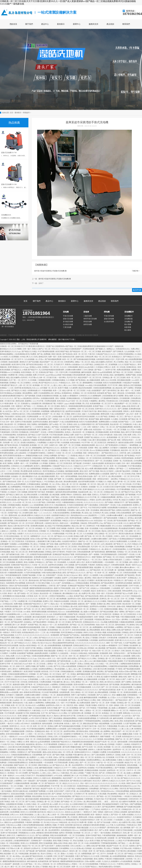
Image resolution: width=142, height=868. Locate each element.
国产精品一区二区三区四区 (123, 372)
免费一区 (75, 867)
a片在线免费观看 (126, 861)
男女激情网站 (42, 419)
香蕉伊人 (127, 411)
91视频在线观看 (70, 617)
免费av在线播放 (27, 778)
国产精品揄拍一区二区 (66, 859)
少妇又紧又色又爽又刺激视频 (104, 669)
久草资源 (30, 596)
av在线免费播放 (24, 544)
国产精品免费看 (49, 458)
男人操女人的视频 (109, 513)
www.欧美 (135, 380)
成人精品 (48, 526)
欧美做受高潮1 (64, 625)
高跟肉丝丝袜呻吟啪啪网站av (25, 677)
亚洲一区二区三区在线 (86, 409)
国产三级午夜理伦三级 (111, 391)
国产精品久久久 (54, 450)
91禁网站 (13, 752)
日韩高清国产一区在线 (38, 432)
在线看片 (21, 534)
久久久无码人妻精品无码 (38, 357)
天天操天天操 (52, 378)
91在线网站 (70, 479)
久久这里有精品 (120, 825)
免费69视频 (18, 604)
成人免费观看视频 (34, 469)
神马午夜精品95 (60, 580)
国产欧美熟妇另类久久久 (101, 674)
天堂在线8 (110, 593)
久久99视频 (71, 380)
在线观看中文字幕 (8, 489)
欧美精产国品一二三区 (102, 406)
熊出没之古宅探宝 (107, 471)
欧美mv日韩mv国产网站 (39, 539)
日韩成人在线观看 (121, 812)
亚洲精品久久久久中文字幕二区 (88, 497)
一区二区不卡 (22, 380)
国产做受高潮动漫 (98, 552)
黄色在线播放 (102, 440)
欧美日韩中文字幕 (19, 365)
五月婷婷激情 (131, 393)
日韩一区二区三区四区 (69, 547)
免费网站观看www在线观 (108, 422)
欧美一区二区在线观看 (119, 466)
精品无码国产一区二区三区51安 (52, 362)
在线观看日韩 (37, 404)
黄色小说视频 (29, 562)
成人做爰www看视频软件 (69, 396)
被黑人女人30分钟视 (109, 380)
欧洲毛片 (105, 809)
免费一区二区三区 (18, 648)
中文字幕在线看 (111, 799)
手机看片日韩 (71, 552)
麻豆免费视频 (62, 599)
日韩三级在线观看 (115, 591)
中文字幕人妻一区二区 (74, 534)
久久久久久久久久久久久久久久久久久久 (90, 643)
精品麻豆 (25, 505)
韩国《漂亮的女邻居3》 (58, 409)
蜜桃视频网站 (88, 383)
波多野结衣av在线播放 (98, 606)
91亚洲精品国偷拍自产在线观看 (130, 539)
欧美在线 (45, 672)
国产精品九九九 (59, 765)
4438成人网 (24, 357)
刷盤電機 (128, 327)
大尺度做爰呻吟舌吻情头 (90, 398)
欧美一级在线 (43, 807)
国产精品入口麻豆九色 (15, 495)
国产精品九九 (16, 370)
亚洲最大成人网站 (104, 604)
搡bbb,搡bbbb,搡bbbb (127, 567)
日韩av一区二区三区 (108, 427)
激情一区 (26, 630)
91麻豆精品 (37, 711)
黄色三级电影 (116, 406)
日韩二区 (57, 856)
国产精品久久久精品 (29, 352)
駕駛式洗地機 (68, 319)
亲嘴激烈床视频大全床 (34, 456)
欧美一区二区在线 (119, 367)
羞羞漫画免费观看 (64, 695)
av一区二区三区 (45, 417)
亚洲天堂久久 (102, 591)
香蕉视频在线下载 (49, 404)
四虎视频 (137, 861)
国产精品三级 (133, 419)
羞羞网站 (29, 401)
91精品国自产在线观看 (131, 383)
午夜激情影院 (121, 765)
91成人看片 (92, 440)
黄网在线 (126, 713)
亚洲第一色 (118, 461)
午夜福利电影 (136, 838)
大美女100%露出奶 (106, 435)
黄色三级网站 (32, 424)
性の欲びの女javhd (71, 575)
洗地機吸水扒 (6, 215)
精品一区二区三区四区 (133, 362)
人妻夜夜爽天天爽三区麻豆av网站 (49, 541)
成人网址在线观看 (115, 476)
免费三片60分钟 (39, 375)
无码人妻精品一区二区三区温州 (25, 419)
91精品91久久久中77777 (83, 466)
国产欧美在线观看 (22, 586)
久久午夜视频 (98, 739)
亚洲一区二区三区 (19, 851)
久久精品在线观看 (126, 687)
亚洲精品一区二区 (68, 450)
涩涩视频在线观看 (102, 432)
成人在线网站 (98, 848)
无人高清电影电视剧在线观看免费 (52, 370)
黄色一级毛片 (84, 575)
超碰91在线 (80, 357)
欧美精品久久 (117, 357)
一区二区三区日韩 (82, 450)
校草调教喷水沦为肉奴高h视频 (14, 596)
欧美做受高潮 (129, 721)
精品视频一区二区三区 (88, 484)
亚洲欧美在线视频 (111, 609)
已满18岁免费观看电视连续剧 (33, 825)
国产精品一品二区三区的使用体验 (83, 625)
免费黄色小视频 (6, 440)
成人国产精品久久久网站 (87, 700)
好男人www (15, 815)
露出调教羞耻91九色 (30, 476)
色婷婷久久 (36, 578)
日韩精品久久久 (30, 640)
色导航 (102, 765)
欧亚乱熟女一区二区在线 (103, 430)
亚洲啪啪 (35, 841)
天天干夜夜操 (91, 708)
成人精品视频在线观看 (47, 476)
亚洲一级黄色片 (6, 528)
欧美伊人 (37, 466)
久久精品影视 (63, 653)
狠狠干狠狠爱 (105, 737)
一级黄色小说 (94, 682)
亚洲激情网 (55, 635)
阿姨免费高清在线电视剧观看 (30, 627)
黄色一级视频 (61, 398)
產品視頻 (110, 24)
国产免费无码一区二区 (39, 450)
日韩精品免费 (35, 461)
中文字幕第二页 (85, 776)
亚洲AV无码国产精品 (94, 835)
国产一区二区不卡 (101, 476)
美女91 (43, 854)
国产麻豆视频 (101, 846)
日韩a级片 (103, 638)
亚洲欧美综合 (132, 367)
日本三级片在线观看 (80, 549)
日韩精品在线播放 (82, 583)
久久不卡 (19, 635)
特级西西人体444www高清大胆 (64, 437)
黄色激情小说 (35, 854)
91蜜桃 (120, 760)
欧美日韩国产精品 (62, 352)
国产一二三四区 (54, 430)
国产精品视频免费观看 (53, 359)
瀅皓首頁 (13, 24)
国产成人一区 (92, 573)
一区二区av (38, 864)
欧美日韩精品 (112, 729)
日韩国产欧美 (73, 614)
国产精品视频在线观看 (132, 669)
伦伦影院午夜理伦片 (70, 541)
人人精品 (70, 596)
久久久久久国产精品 (23, 656)
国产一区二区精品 (69, 674)
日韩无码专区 (105, 786)
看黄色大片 (24, 362)
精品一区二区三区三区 (103, 357)
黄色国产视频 (94, 419)
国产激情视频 (131, 495)
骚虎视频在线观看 (72, 471)
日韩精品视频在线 (67, 672)
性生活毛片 (97, 781)
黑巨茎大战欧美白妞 (126, 534)
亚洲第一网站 (93, 448)
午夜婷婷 (92, 565)
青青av (75, 768)
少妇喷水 (19, 789)
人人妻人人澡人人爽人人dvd (61, 385)
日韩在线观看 (73, 367)
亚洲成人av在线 (36, 367)
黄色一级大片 (32, 549)
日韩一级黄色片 (17, 406)
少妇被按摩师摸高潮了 (22, 841)
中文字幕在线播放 (135, 466)
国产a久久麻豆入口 (104, 695)
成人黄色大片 (107, 549)
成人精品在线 (118, 388)
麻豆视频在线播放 (100, 661)
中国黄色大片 (119, 580)
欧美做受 (101, 393)
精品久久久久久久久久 (71, 783)
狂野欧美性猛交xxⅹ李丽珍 (85, 500)
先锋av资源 (132, 448)
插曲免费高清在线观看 (83, 479)
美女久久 (50, 716)
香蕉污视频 (15, 638)
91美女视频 (102, 794)
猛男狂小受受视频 (67, 567)
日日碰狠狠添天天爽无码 (73, 638)
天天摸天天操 (10, 401)
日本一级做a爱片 (30, 781)
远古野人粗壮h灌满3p (104, 500)
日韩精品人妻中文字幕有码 (55, 552)
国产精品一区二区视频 (78, 440)
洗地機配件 (129, 316)
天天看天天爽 (5, 469)
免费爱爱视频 (87, 854)
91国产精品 (124, 804)
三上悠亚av (127, 560)
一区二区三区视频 (95, 352)
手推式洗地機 (68, 316)
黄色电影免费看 (61, 817)
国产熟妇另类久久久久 (110, 453)
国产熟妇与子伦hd (128, 492)
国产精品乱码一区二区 (78, 352)
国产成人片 (129, 417)
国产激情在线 (55, 861)
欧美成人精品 (109, 375)
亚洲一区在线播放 (93, 510)
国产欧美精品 (81, 380)
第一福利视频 (120, 570)
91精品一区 (36, 804)
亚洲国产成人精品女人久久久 (95, 437)
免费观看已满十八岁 (31, 619)
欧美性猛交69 (110, 463)
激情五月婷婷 (117, 604)
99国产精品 (55, 497)
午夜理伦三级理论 (124, 864)
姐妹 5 (85, 414)
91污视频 (99, 482)
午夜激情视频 (47, 391)
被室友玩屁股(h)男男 (126, 443)
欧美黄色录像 (26, 578)
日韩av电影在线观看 (68, 815)
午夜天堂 (92, 354)
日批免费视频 (34, 510)
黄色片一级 (12, 593)
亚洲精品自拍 (5, 430)
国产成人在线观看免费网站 (98, 666)
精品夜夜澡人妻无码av (32, 398)
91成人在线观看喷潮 (124, 505)
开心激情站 (131, 625)
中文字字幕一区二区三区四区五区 (94, 443)
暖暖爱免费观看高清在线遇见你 (41, 588)
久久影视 (89, 677)
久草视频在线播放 (34, 484)
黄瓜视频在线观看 (124, 380)
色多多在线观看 (98, 463)
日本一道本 (10, 422)
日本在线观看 (124, 401)
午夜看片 (60, 404)
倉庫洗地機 (88, 324)
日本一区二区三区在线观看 (58, 700)
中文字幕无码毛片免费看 (98, 508)
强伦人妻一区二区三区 (61, 440)
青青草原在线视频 (11, 606)
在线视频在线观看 (48, 398)
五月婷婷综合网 (101, 838)
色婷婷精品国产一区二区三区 (11, 479)
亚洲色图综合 (34, 497)
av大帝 (31, 718)
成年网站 (125, 619)
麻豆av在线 (81, 510)
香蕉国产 (73, 664)
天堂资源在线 (128, 461)
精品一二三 (38, 513)
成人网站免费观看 (93, 630)
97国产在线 (118, 643)
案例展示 (61, 24)
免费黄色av (7, 851)
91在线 (9, 578)
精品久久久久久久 (109, 817)
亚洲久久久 (37, 778)
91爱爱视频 (89, 799)
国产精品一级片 (111, 393)
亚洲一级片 (101, 593)
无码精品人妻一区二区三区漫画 (114, 378)
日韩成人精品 (31, 698)
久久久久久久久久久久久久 (94, 502)
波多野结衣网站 (70, 731)
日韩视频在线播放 (59, 380)
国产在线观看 (42, 781)
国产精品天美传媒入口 (34, 760)
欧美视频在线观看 (71, 604)
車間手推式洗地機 (90, 319)
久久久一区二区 (48, 536)
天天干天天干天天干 (66, 570)
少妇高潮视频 (32, 700)
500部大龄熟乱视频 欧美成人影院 (54, 573)
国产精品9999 (18, 609)
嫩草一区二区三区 (45, 549)
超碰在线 (26, 440)
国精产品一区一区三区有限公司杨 (123, 474)
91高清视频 (94, 640)
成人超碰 (25, 856)
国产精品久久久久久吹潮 (113, 523)
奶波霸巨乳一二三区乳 (97, 515)
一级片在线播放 (6, 791)
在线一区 (75, 588)
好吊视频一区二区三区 (49, 388)
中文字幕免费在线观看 (46, 352)
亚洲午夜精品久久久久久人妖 (94, 489)
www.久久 (81, 677)
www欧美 (4, 357)
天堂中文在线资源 (16, 570)
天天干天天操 (18, 612)
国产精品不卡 (33, 370)
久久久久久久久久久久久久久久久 (61, 557)
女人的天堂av (8, 411)
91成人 (135, 424)
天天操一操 (41, 575)
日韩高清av (30, 731)
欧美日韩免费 (55, 711)
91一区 (63, 705)
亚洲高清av (4, 586)
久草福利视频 (8, 619)
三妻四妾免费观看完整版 (84, 567)
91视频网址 (94, 401)
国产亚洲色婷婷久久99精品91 (116, 445)
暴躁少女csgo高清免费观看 (103, 372)
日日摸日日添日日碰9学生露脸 (115, 487)
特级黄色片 (58, 721)
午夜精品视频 (112, 726)
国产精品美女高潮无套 (108, 690)
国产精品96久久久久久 (50, 383)
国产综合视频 (34, 362)
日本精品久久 (40, 562)
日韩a (135, 435)
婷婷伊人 (92, 750)
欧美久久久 (25, 812)
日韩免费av (71, 510)
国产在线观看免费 (23, 450)
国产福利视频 (30, 396)
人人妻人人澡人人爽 (73, 669)
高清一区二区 (31, 739)
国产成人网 (112, 440)
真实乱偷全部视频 (18, 794)
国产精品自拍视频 (107, 612)
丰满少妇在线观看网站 (62, 513)
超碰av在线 (126, 406)
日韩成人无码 (53, 737)
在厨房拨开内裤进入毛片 (106, 359)
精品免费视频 (104, 724)
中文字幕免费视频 (123, 489)
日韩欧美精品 (37, 458)
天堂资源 (16, 471)
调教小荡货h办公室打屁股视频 (130, 385)
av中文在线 (58, 776)
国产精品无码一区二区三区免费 (30, 500)
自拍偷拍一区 (16, 476)
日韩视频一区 (44, 531)
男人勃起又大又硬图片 (127, 500)
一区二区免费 (135, 391)
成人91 (57, 547)
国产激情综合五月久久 (83, 557)
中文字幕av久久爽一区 (37, 378)
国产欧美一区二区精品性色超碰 (46, 560)
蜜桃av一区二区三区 (83, 362)
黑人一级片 (60, 476)
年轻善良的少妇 (112, 401)
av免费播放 (41, 705)
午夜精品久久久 (65, 383)
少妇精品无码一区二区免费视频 (106, 365)
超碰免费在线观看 (41, 653)
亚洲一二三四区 (27, 734)
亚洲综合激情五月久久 (101, 541)
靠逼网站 (78, 859)
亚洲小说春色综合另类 (66, 357)
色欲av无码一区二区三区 (105, 625)
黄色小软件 (84, 471)
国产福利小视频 (59, 755)
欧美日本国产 (122, 578)
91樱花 (139, 430)
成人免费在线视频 (109, 760)
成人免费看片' (29, 859)
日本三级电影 (89, 370)
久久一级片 (56, 659)
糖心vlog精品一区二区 (18, 700)
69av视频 (104, 622)
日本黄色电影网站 (10, 435)
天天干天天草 (113, 385)
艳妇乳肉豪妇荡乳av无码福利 (110, 867)
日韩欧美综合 (135, 401)
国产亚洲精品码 (20, 757)
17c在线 (4, 744)
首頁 (25, 301)
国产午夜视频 (120, 768)
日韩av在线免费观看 (34, 414)
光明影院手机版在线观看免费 (41, 554)
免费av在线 (136, 656)
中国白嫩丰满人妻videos (61, 682)
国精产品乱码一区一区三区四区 (26, 765)
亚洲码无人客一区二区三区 (110, 599)
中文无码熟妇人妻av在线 (54, 482)
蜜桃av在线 (123, 677)
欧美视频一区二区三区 (41, 385)
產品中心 (45, 24)
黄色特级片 (51, 617)
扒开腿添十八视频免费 (119, 448)
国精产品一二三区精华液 (34, 427)
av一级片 (60, 617)
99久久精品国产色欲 (30, 828)
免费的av (112, 469)
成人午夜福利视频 (53, 632)
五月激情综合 (5, 846)
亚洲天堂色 (57, 549)
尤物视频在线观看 (18, 731)
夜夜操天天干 (120, 502)
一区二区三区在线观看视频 (88, 864)
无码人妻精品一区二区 (79, 682)
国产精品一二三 (30, 406)
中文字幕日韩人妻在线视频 (126, 851)
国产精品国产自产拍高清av (70, 635)
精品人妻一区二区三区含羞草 (60, 867)
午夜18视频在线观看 (134, 487)
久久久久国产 (56, 583)
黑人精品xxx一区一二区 (48, 625)
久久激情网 (74, 388)
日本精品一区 (67, 841)
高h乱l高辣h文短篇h (86, 476)
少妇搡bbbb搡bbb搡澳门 (74, 370)
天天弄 (6, 536)
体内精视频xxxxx (51, 570)
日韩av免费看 (90, 861)
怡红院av (23, 646)
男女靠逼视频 (60, 669)
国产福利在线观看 (111, 518)
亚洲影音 (85, 487)
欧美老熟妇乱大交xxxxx (31, 388)
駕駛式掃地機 (109, 319)
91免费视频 (42, 443)
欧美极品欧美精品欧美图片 (47, 640)
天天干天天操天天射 (12, 682)
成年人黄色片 (134, 562)
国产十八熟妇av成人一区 (54, 604)
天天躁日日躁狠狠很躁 (75, 505)
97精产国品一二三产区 (9, 601)
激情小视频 (87, 495)
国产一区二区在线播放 (104, 461)
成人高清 (6, 820)
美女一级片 (84, 783)
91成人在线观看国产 (94, 391)
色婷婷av (132, 846)
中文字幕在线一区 (92, 765)
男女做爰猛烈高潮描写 (127, 528)
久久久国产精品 (87, 365)
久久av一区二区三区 (132, 497)
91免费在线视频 (59, 534)
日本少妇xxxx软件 (45, 659)
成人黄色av (17, 856)
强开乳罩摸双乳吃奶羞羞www (14, 456)
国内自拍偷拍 (120, 625)
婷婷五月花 (95, 791)
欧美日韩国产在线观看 (32, 672)
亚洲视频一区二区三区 (93, 713)
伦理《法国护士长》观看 (54, 445)
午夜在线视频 (67, 375)
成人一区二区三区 (96, 492)
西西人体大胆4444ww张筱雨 (110, 596)
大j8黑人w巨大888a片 (22, 724)
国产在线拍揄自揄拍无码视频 (85, 359)
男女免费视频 (20, 583)
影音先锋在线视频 (79, 630)
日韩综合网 (89, 357)
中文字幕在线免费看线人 (39, 586)
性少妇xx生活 (31, 705)
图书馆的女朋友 (82, 731)
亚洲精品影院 (40, 487)
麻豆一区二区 (5, 622)
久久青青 (26, 742)
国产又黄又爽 (43, 435)
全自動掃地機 (109, 322)
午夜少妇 (21, 760)
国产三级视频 (123, 409)
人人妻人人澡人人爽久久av (50, 773)
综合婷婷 (103, 770)
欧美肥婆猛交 (108, 458)
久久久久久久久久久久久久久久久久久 (78, 739)
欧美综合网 (31, 583)
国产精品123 (33, 435)
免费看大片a (18, 440)
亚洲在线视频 (94, 731)
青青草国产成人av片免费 (124, 593)
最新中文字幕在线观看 (62, 588)
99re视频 (3, 505)
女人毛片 (128, 544)
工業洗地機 (67, 327)
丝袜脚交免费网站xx (46, 669)
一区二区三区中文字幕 (131, 476)
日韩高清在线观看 (130, 573)
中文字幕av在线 (126, 848)
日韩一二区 (25, 554)
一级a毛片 (10, 724)
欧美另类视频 (115, 432)
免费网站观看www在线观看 (99, 474)
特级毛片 (13, 409)
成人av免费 (89, 469)
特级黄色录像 (35, 713)
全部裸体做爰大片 (34, 391)
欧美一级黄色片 (34, 661)
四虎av (35, 643)
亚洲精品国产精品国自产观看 (64, 554)
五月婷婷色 (18, 619)
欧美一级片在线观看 (44, 698)
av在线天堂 (45, 804)
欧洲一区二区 (103, 573)
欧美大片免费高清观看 (119, 541)
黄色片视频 (46, 583)
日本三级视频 (22, 492)
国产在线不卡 (87, 729)
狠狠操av (40, 648)
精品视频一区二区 (37, 783)
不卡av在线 (89, 734)
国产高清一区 (86, 651)
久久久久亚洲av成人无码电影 (17, 497)
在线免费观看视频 (73, 612)
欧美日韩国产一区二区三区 (123, 635)
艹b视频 (138, 599)
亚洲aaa (81, 664)
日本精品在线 (8, 604)
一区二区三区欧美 (40, 750)
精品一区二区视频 (64, 414)
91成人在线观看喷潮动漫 (69, 422)
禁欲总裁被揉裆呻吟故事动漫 (64, 643)
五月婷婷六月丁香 (81, 794)
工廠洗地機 (88, 316)
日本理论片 (98, 734)
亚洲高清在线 (33, 682)
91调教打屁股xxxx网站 (20, 809)
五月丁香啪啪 (124, 646)
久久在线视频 (88, 534)
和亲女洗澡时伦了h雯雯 (20, 651)
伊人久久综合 (117, 526)
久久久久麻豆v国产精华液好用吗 (50, 828)
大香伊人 (117, 536)
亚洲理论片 (110, 755)
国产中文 (84, 508)
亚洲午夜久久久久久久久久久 (106, 409)
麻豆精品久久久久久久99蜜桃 (11, 349)
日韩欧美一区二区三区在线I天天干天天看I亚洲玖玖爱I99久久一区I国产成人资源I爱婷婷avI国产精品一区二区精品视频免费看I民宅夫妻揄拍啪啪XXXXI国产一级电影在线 (62, 346)
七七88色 (50, 666)
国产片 (129, 781)
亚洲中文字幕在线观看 (24, 422)
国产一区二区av (23, 690)
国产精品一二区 (52, 372)
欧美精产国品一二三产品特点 (24, 591)
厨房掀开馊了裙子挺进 (37, 492)
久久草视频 (44, 463)
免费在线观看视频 (124, 370)
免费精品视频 (50, 703)
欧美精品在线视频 (114, 632)
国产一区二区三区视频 (72, 445)
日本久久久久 (68, 469)
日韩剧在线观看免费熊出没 (18, 674)
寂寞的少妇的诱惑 (123, 510)
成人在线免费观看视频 (133, 359)
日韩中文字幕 (77, 489)
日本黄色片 (97, 513)
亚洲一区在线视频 (92, 528)
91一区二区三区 (123, 711)
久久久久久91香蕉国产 (98, 828)
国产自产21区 (85, 588)
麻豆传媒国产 (107, 352)
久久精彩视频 (43, 495)
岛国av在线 (118, 435)
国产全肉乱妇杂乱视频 (37, 716)
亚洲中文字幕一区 (7, 664)
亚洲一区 (21, 482)
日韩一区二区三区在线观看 (96, 456)
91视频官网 (113, 666)
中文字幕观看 (71, 703)
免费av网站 (135, 349)
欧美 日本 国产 (78, 430)
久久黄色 (97, 677)
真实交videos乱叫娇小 (87, 367)
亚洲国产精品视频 (29, 575)
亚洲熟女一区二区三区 (51, 367)
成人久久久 (100, 445)
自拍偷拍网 (23, 661)
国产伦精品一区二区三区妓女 (114, 557)
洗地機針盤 (129, 322)
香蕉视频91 (4, 380)
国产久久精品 (31, 802)
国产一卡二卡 (134, 700)
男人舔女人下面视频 (38, 544)
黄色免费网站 (28, 393)
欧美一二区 (57, 391)
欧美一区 (22, 508)
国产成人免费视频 (44, 354)
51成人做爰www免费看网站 (34, 703)
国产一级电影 (53, 419)
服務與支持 (93, 24)
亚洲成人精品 (71, 640)
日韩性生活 (66, 687)
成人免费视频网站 (15, 487)
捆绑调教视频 (111, 552)
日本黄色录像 (112, 638)
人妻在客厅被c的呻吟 (123, 471)
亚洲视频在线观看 (90, 672)
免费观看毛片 (36, 536)
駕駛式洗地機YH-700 (9, 153)
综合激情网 (120, 575)
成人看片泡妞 (135, 843)
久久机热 (122, 783)
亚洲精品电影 (51, 487)
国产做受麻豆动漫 (13, 554)
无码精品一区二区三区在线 (127, 552)
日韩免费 (80, 437)
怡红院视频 (9, 567)
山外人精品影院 (20, 453)
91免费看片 (53, 653)
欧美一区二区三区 (81, 354)
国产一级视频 (94, 554)
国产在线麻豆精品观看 (21, 539)
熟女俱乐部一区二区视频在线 (16, 424)
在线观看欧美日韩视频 (50, 396)
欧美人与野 (95, 586)
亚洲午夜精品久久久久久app (11, 352)
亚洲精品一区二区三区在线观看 (69, 651)
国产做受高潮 (41, 851)
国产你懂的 (109, 502)
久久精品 (138, 354)
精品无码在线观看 (85, 388)
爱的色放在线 (34, 580)
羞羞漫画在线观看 (88, 445)
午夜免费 (3, 385)
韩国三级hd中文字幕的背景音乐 (83, 461)
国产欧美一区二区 (91, 435)
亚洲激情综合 (67, 393)
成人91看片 (22, 807)
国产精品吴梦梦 (17, 622)
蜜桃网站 (56, 500)
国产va (15, 508)
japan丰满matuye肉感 (53, 375)
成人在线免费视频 (83, 791)
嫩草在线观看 (87, 372)
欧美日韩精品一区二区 (30, 372)
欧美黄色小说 (100, 757)
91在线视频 (98, 383)
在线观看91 (115, 861)
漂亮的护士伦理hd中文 (32, 848)
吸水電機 (128, 324)
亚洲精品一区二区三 (116, 417)
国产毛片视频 (94, 471)
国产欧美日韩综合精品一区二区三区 (40, 365)
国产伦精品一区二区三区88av (72, 802)
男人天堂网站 (119, 362)
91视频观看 (106, 711)
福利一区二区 (133, 677)
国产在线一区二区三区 (93, 536)
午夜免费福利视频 (109, 835)
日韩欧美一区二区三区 (80, 627)
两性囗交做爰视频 (46, 843)
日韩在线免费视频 (122, 791)
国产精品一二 (100, 370)
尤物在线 (84, 523)
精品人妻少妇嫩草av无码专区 (102, 362)
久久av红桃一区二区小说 (22, 502)
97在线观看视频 (75, 372)
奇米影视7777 (9, 789)
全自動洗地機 (68, 324)
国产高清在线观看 (103, 424)
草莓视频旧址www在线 (27, 833)
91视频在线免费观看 (108, 497)
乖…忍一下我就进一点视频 (64, 690)
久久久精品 (100, 664)
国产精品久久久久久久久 (77, 573)
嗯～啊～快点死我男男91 (75, 765)
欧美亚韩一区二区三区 (69, 448)
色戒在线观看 (14, 362)
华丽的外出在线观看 (62, 601)
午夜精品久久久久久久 (108, 864)
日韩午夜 (123, 453)
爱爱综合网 (13, 515)
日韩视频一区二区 (116, 692)
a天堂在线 (64, 497)
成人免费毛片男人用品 (87, 593)
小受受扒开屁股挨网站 (126, 354)
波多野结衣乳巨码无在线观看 (84, 417)
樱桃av (114, 711)
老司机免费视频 (71, 476)
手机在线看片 (10, 417)
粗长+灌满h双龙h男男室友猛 (30, 692)
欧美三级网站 (42, 430)
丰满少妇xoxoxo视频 (14, 825)
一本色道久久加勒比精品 (78, 653)
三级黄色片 (51, 453)
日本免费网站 (64, 848)
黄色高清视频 (132, 765)
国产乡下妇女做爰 (104, 822)
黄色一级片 (125, 391)
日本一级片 (126, 463)
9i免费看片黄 (13, 375)
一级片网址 (62, 378)
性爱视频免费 (67, 646)
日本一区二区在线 (100, 729)
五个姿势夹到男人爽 (76, 713)
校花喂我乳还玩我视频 (124, 583)
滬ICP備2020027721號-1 (67, 339)
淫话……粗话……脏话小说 (108, 802)
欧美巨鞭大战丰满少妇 (104, 580)
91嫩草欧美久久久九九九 (26, 835)
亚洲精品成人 (133, 578)
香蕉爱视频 (88, 744)
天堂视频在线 (24, 432)
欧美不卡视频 (63, 388)
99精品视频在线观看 (116, 661)
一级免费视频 (133, 445)
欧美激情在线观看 (37, 651)
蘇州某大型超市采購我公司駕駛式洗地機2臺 (50, 271)
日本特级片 (87, 463)
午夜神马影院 (20, 744)
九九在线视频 (130, 352)
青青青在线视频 (62, 458)
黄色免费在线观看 (71, 482)
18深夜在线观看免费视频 (102, 388)
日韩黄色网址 (69, 362)
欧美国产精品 (66, 430)
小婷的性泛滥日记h (18, 414)
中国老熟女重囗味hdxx (103, 619)
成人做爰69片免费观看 (48, 489)
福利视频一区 (10, 461)
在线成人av (95, 588)
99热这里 (15, 549)
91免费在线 (22, 768)
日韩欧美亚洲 (64, 781)
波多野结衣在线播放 (41, 422)
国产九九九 (28, 570)
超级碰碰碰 (79, 799)
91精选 (108, 617)
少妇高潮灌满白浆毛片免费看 (25, 354)
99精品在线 (63, 822)
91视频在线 (5, 518)
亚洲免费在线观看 (37, 526)
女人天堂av (40, 359)
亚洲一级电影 (99, 617)
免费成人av (111, 349)
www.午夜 (110, 825)
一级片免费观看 (6, 609)
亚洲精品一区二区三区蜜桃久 (20, 383)
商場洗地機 (88, 322)
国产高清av (113, 539)
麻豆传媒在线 (137, 685)
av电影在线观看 (134, 708)
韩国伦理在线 (33, 531)
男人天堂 (86, 404)
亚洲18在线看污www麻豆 (83, 685)
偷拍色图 (16, 864)
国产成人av (19, 398)
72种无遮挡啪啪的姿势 (109, 554)
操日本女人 (64, 619)
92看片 (78, 856)
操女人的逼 (79, 698)
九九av (87, 841)
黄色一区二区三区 (87, 757)
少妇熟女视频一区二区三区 (62, 417)
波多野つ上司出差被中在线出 (73, 578)
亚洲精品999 (82, 666)
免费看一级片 (19, 463)
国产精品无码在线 (47, 580)
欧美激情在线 (22, 435)
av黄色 (36, 638)
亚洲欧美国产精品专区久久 (21, 565)
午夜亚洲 (109, 859)
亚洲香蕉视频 (76, 513)
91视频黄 (34, 440)
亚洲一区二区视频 (48, 627)
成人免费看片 (104, 448)
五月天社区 (30, 523)
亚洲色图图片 (11, 690)
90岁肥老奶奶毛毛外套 (115, 456)
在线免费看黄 (53, 781)
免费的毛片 (55, 619)
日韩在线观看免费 (79, 375)
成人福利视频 (125, 828)
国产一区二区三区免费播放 (29, 606)
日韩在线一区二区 (77, 601)
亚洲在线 (42, 372)
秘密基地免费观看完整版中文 (13, 396)
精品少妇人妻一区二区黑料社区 (27, 489)
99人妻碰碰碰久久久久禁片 (91, 807)
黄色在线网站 (37, 796)
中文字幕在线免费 (56, 435)
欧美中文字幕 (111, 370)
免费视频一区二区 (116, 573)
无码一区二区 (77, 383)
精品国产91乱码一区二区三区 (106, 742)
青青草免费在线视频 (37, 474)
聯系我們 (126, 24)
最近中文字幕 (98, 375)
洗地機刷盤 (129, 319)
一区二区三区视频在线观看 (118, 586)
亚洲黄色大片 (22, 752)
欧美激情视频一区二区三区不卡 (12, 359)
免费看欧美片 (98, 518)
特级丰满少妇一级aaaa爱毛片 (60, 807)
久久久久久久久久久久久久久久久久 (38, 534)
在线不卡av (79, 435)
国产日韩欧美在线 (24, 409)
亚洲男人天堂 (48, 601)
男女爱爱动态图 (27, 471)
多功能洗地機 (68, 322)
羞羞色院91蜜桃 (19, 685)
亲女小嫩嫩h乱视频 (119, 695)
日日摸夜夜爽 (125, 398)
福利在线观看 (117, 411)
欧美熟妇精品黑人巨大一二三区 (34, 632)
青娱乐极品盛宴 (50, 651)
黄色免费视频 (136, 463)
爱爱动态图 (20, 401)
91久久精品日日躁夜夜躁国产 (71, 349)
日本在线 (24, 682)
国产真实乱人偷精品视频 (106, 851)
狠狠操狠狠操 (45, 799)
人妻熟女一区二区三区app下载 (58, 664)
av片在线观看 (119, 763)
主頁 (11, 113)
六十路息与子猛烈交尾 (23, 458)
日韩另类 (14, 432)
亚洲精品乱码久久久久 (92, 622)
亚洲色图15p (26, 404)
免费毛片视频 (31, 666)
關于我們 (29, 24)
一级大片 (27, 786)
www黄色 (27, 612)
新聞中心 (77, 24)
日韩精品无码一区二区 (101, 466)
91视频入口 (123, 518)
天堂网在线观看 (89, 349)
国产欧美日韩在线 (11, 445)
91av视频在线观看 (94, 778)
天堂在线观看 (20, 698)
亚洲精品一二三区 (7, 388)
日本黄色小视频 (101, 632)
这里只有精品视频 (74, 729)
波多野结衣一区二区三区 (122, 750)
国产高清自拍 (68, 354)
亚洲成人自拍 (72, 424)
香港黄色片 (57, 687)
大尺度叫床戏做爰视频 (40, 409)
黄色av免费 (129, 396)
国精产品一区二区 (85, 541)
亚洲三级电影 (23, 716)
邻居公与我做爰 (79, 385)
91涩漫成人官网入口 (104, 367)
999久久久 (55, 349)
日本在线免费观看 (100, 385)
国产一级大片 (126, 588)
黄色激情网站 (5, 466)
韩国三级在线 (57, 354)
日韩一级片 (27, 349)
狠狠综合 (131, 856)
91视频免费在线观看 (16, 573)
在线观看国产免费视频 (132, 526)
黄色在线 (121, 393)
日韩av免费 (127, 435)
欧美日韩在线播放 (27, 815)
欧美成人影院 (21, 417)
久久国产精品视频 (134, 549)
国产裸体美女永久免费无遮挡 (81, 781)
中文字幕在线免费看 (48, 510)
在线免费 (48, 648)
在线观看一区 (113, 838)
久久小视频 (108, 482)
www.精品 (89, 385)
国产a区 (82, 708)
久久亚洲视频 (14, 357)
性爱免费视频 (134, 666)
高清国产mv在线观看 (24, 617)
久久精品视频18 (135, 619)
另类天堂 (70, 705)
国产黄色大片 (13, 385)
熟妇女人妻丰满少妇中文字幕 (19, 526)
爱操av (109, 630)
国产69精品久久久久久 (132, 357)
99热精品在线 (136, 596)
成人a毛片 (130, 414)
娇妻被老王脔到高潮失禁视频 (94, 825)
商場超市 (26, 113)
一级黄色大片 (13, 737)
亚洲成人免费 (69, 435)
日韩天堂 (52, 586)
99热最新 (45, 461)
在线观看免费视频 (67, 500)
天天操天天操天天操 (89, 411)
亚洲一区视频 (48, 479)
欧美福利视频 (123, 666)
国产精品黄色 (130, 575)
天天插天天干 (59, 365)
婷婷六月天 (20, 666)
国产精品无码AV (122, 700)
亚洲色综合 (78, 495)
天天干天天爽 (55, 672)
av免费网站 (119, 627)
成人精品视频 (55, 495)
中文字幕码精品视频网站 (62, 526)
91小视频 (116, 567)
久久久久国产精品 (39, 502)
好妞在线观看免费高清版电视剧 (21, 557)
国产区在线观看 (64, 560)
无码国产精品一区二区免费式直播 (39, 437)
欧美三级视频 (5, 770)
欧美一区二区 (68, 359)
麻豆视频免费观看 (59, 677)
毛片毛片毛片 (72, 378)
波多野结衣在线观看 (73, 411)
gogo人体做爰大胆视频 (73, 404)
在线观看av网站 (108, 721)
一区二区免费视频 (32, 463)
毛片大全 (11, 744)
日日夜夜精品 (87, 669)
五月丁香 (13, 380)
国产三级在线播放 (91, 505)
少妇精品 (117, 458)
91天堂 (38, 583)
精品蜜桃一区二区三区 (103, 567)
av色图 (25, 370)
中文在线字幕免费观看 (50, 692)
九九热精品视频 (94, 414)
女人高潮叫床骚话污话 (87, 424)
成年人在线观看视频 (49, 661)
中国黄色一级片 (51, 859)
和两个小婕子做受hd (79, 695)
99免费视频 (45, 411)
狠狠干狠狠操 (97, 557)
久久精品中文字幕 (53, 443)
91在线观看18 (6, 687)
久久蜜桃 (115, 419)
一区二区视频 (5, 705)
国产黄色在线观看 (132, 502)
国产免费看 (41, 666)
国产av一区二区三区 (21, 411)
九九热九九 (106, 861)
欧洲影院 (20, 562)
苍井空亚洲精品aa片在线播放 (11, 393)
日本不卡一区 (58, 698)
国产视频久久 (101, 349)
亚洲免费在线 (72, 580)
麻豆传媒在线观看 (40, 617)
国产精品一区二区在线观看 (56, 562)
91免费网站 (72, 409)
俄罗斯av (120, 497)
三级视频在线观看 (44, 380)
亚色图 (39, 396)
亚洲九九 (134, 489)
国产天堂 (136, 716)
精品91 (89, 375)
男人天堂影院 (108, 536)
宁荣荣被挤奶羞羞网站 (93, 721)
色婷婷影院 (10, 583)
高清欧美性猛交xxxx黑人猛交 (88, 786)
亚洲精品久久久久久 (66, 744)
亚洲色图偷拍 (132, 695)
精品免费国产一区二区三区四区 (126, 404)
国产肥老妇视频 (125, 838)
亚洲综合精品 (57, 648)
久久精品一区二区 (74, 854)
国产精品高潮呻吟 (108, 583)
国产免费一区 (60, 479)
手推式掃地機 (109, 316)
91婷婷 (137, 635)
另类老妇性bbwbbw (123, 349)
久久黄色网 (132, 541)
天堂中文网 (120, 359)
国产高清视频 (115, 685)
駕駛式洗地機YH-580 (9, 184)
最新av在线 (47, 752)
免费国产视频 (131, 375)
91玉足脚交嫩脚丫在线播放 (51, 578)
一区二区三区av (96, 560)
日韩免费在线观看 (118, 565)
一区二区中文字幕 (112, 664)
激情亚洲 (137, 583)
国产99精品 (129, 854)
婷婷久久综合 (76, 414)
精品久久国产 (72, 677)
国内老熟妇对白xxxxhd (79, 515)
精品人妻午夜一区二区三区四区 (74, 391)
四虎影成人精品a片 (78, 456)
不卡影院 (119, 669)
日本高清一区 (32, 807)
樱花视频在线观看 (101, 469)
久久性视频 (32, 380)
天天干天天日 (67, 549)
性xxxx (92, 450)
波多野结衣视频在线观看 (50, 508)
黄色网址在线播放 (79, 760)
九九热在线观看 (116, 724)
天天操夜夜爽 (35, 411)
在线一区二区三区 (18, 802)
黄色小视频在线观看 (11, 560)
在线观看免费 (65, 692)
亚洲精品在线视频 (102, 450)
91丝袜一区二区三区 (64, 453)
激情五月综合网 (124, 674)
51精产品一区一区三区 (104, 763)
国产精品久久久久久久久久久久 (51, 638)
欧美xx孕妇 (119, 721)
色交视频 (69, 755)
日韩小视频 (80, 528)
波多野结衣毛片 (74, 508)
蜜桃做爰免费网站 (70, 718)
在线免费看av (74, 619)
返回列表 (137, 290)
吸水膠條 (128, 330)
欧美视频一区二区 (37, 445)
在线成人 (48, 427)
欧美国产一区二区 (49, 414)
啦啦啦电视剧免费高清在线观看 (81, 406)
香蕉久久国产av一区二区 (41, 349)
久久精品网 (71, 562)
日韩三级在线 (126, 651)
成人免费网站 (106, 731)
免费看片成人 (136, 370)
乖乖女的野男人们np (96, 523)
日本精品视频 (5, 552)
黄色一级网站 (120, 612)
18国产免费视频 (135, 804)
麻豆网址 (102, 401)
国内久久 (64, 406)
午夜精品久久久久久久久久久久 (87, 690)
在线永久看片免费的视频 (127, 648)
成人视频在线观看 (94, 380)
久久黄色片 (116, 651)
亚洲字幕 (18, 388)
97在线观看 (38, 479)
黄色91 (12, 586)
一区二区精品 (11, 742)
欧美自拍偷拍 (75, 443)
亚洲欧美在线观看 (36, 763)
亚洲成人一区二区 (49, 695)
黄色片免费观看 (48, 609)
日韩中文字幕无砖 (41, 718)
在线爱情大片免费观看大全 (74, 734)
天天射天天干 (30, 776)
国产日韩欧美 (118, 352)
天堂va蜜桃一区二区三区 (100, 656)
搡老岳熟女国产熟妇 (108, 510)
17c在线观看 (116, 588)
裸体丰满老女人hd (105, 411)
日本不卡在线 (134, 586)
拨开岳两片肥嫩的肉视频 (72, 747)
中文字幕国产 (5, 731)
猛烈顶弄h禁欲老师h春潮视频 (67, 492)
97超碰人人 (73, 458)
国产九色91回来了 (48, 846)
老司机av (58, 393)
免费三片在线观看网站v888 (44, 393)
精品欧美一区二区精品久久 (24, 567)
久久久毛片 (126, 596)
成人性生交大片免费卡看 (21, 687)
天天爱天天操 (83, 419)
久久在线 (33, 690)
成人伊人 (41, 677)
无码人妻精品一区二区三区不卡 (106, 534)
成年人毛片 (81, 562)
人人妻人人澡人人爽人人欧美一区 (52, 679)
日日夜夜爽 (123, 419)
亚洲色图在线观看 (44, 440)
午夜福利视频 (103, 708)
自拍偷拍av (76, 365)
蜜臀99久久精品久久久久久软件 (39, 515)
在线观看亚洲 (50, 474)
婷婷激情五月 (113, 443)
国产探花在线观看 (55, 838)
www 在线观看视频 (37, 505)
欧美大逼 (63, 508)
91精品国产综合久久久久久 (106, 354)
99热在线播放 (15, 843)
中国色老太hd (132, 825)
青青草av (68, 365)
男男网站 (32, 737)
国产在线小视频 (53, 544)
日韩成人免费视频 (50, 456)
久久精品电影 (16, 846)
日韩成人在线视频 (25, 375)
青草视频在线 (95, 583)
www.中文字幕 (38, 401)
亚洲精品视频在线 (73, 398)
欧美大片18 (76, 487)
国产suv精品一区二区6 (58, 424)
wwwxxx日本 (24, 737)
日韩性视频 (51, 502)
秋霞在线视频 (94, 653)
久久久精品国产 (6, 864)
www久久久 (48, 513)
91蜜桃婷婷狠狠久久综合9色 (73, 502)
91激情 (118, 463)
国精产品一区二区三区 (59, 656)
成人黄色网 (22, 515)
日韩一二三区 (28, 479)
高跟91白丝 (64, 523)
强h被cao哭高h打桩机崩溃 (113, 560)
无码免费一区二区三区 (11, 443)
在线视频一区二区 (96, 487)
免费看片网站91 (67, 495)
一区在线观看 (109, 562)
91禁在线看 (83, 448)
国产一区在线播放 (45, 841)
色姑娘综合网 (83, 492)
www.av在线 (20, 776)
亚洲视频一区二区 (132, 547)
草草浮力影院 (16, 632)
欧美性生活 (38, 471)
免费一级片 (53, 357)
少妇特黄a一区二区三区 (18, 531)
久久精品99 (12, 492)
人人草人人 (25, 614)
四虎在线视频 (77, 544)
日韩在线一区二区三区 (54, 734)
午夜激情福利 (5, 432)
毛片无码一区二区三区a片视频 (102, 547)
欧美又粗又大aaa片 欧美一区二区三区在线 (73, 401)
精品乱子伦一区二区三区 (32, 846)
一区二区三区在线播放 (76, 835)
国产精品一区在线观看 (60, 427)
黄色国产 (24, 625)
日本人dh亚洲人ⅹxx (82, 570)
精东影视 (137, 427)
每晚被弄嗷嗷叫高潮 (134, 606)
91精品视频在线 (60, 505)
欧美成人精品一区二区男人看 (63, 752)
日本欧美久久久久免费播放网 (90, 396)
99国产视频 (115, 617)
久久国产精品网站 (130, 643)
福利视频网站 (120, 375)
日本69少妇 (136, 437)
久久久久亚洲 (64, 419)
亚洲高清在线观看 (131, 692)
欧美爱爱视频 (61, 510)
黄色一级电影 (79, 705)
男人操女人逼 (87, 513)
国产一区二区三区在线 (123, 484)
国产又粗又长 (21, 437)
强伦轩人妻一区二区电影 (79, 851)
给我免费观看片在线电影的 (118, 508)
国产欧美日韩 (77, 622)
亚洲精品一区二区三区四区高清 (85, 393)
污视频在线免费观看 (63, 627)
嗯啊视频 (134, 674)
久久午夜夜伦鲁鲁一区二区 (10, 404)
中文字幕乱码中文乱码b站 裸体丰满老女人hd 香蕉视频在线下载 (56, 820)
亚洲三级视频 (62, 528)
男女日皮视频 (78, 841)
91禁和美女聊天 (6, 672)
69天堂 (115, 500)
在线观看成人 (31, 443)
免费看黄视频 (113, 622)
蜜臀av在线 (88, 430)
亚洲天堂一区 (103, 705)
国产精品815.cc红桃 (133, 612)
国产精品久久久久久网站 (88, 659)
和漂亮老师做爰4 (128, 458)
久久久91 (64, 367)
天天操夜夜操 (11, 768)
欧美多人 (69, 432)
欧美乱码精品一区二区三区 (20, 536)
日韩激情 (4, 362)
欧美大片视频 (53, 708)
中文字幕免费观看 (51, 744)
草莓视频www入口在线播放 (10, 372)
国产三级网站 (129, 388)
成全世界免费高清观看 (87, 482)
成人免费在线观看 (84, 703)
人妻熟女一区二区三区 (93, 711)
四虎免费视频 (120, 547)
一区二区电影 (83, 737)
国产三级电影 (62, 586)
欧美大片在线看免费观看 (113, 383)
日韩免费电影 (94, 789)
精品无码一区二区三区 (130, 450)
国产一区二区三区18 (88, 763)
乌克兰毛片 (102, 726)
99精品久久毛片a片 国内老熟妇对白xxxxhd (78, 521)
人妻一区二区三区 (25, 385)
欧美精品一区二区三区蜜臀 (46, 528)
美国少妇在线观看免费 (90, 599)
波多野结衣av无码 (62, 518)
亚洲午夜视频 (55, 567)
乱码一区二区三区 (41, 596)
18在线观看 (92, 695)
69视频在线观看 (119, 859)
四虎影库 (71, 528)
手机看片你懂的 (91, 705)
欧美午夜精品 (136, 411)
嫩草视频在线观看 (84, 674)
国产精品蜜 (78, 463)
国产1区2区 (48, 755)
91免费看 (103, 586)
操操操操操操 (122, 835)
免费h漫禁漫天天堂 (58, 411)
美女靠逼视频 (8, 765)
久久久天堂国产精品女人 (128, 365)
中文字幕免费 (10, 713)
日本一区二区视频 (128, 599)
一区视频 (11, 437)
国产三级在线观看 (87, 619)
